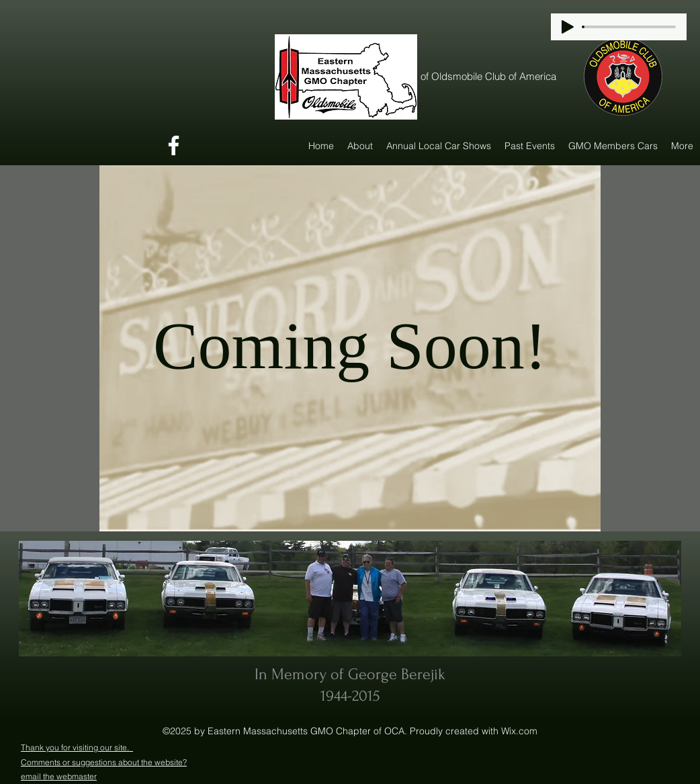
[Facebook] (174, 145)
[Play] (568, 27)
